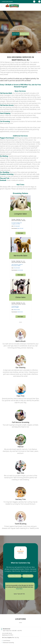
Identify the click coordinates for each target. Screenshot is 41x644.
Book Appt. (21, 233)
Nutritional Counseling (8, 643)
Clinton (27, 569)
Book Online (16, 34)
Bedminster (20, 569)
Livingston (8, 571)
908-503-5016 (20, 312)
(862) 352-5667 (20, 228)
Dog (18, 638)
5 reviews (21, 553)
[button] (19, 604)
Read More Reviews (15, 576)
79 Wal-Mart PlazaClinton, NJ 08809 (15, 307)
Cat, (16, 638)
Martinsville (16, 571)
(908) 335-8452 (17, 310)
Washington (25, 571)
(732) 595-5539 (17, 268)
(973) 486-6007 (17, 226)
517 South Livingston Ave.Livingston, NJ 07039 (17, 223)
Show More (20, 589)
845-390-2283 (20, 270)
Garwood (33, 569)
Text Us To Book (24, 34)
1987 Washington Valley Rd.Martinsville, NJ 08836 (17, 265)
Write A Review (28, 576)
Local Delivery (7, 641)
